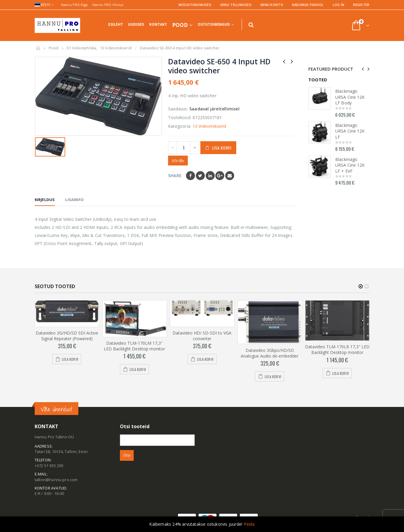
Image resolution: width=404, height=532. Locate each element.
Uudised (136, 24)
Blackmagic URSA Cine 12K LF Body (350, 97)
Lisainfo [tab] (74, 200)
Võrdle (178, 161)
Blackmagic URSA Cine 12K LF (350, 131)
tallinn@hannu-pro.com (56, 480)
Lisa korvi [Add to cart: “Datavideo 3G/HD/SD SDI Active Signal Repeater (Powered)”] (70, 359)
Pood (180, 25)
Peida (249, 524)
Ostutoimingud (214, 24)
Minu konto (272, 5)
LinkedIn (210, 176)
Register (361, 5)
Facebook (190, 176)
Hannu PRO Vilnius (108, 5)
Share (175, 175)
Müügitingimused (195, 5)
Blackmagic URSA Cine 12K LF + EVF (350, 165)
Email (230, 176)
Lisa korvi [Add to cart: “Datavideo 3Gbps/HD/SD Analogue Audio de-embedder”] (273, 377)
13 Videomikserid (209, 126)
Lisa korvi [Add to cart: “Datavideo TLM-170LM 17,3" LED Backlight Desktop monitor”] (138, 369)
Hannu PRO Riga (74, 5)
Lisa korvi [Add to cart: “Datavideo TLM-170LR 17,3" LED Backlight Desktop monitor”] (340, 373)
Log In (339, 5)
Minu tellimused (236, 5)
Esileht (116, 24)
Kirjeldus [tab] (45, 200)
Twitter (200, 176)
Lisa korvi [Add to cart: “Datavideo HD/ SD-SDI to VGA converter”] (205, 359)
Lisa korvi (222, 148)
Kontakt (158, 24)
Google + (220, 176)
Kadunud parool (308, 5)
